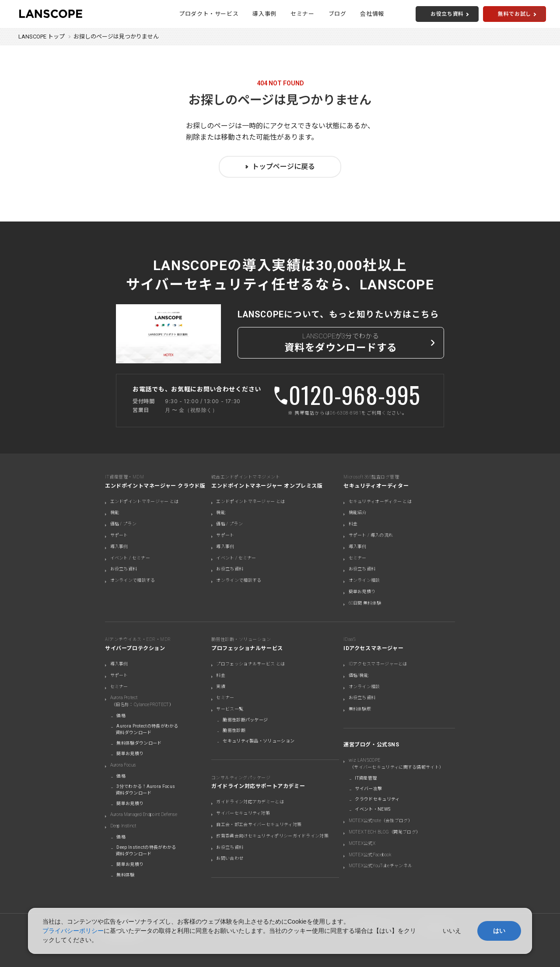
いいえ (452, 931)
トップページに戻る (283, 167)
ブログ (338, 14)
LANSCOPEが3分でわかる (341, 344)
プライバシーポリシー (73, 931)
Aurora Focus (123, 765)
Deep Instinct (123, 826)
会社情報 (372, 14)
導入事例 (264, 14)
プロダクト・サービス (209, 14)
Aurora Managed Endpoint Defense (144, 814)
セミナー (303, 14)
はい (499, 931)
